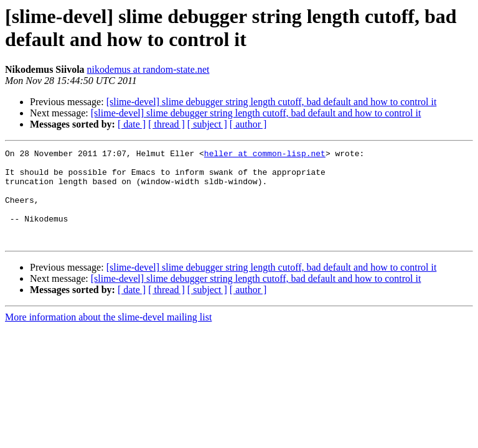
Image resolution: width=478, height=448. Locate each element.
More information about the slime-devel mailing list (108, 336)
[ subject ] (207, 124)
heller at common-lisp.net (265, 155)
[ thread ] (166, 124)
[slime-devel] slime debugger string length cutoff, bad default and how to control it (272, 102)
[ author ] (248, 124)
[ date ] (132, 124)
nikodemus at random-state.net (148, 69)
